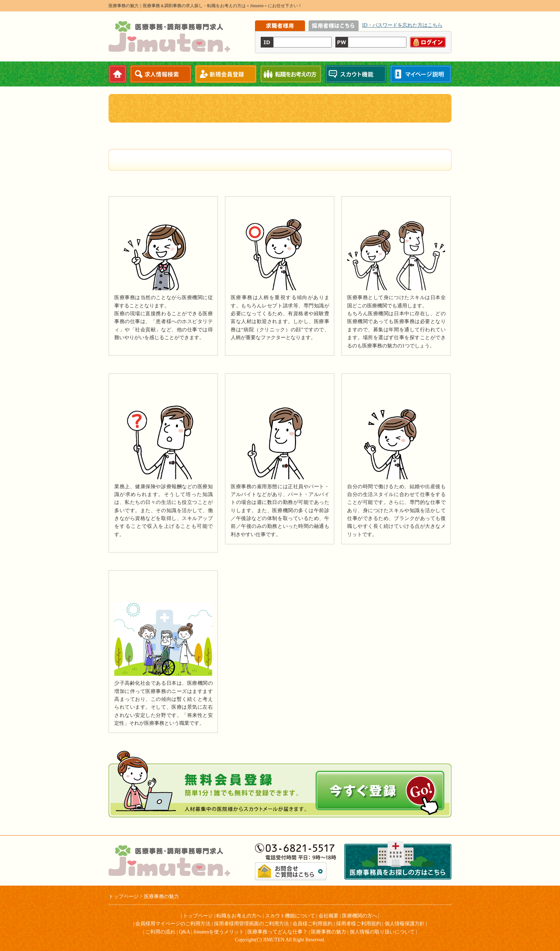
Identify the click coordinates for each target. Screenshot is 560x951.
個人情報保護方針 (405, 924)
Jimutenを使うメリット (219, 932)
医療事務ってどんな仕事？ (277, 932)
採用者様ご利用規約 (359, 924)
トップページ (198, 916)
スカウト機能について (290, 916)
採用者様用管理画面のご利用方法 (251, 924)
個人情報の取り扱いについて (382, 932)
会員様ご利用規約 (312, 924)
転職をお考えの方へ (239, 916)
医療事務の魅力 (329, 932)
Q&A (184, 932)
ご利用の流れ (160, 932)
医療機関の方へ (360, 916)
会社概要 (329, 916)
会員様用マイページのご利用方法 (173, 924)
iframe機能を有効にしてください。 (353, 37)
